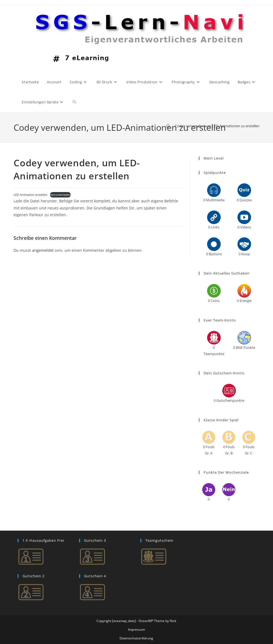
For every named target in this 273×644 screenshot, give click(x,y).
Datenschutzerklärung (136, 638)
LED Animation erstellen (30, 195)
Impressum (136, 629)
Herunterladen (60, 195)
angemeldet (43, 250)
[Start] (168, 126)
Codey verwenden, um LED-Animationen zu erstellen (217, 126)
